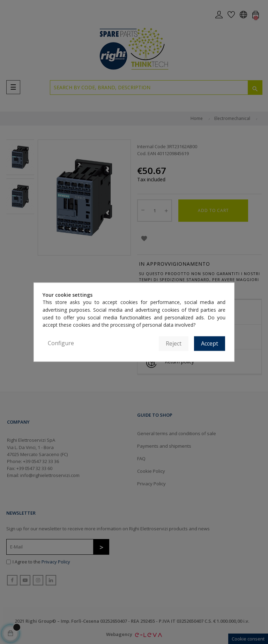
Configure (61, 343)
